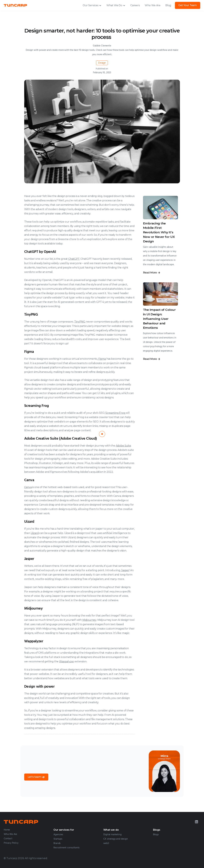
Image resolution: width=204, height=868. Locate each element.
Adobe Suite (123, 446)
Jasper (125, 570)
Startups (58, 839)
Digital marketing (112, 835)
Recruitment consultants (67, 848)
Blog (168, 5)
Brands (57, 843)
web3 (106, 843)
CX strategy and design (116, 839)
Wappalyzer (67, 661)
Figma (102, 359)
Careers (135, 5)
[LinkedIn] (196, 822)
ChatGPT (74, 259)
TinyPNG (80, 322)
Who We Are (153, 5)
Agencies (58, 835)
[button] (92, 5)
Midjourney (89, 620)
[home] (15, 5)
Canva (28, 487)
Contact (8, 839)
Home (7, 830)
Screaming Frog (115, 413)
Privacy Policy (11, 843)
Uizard (35, 533)
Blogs (156, 835)
